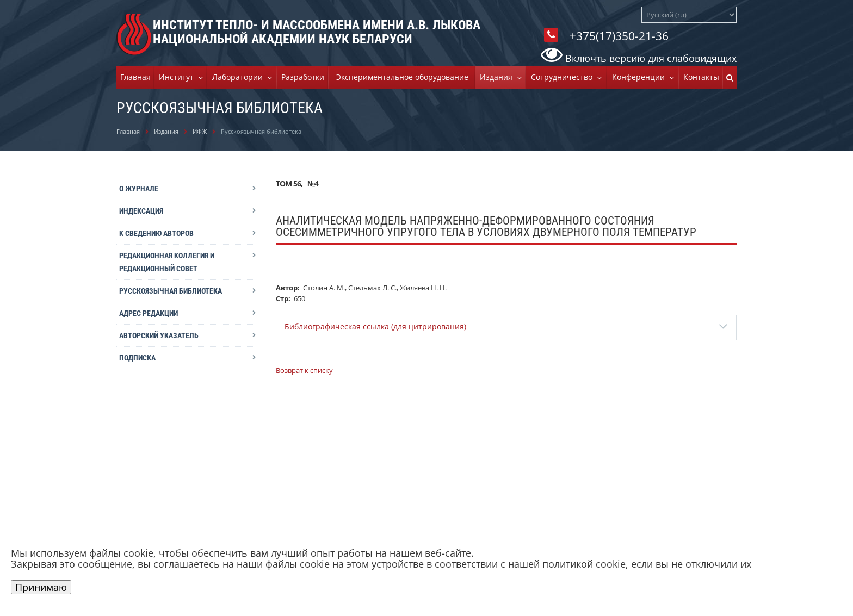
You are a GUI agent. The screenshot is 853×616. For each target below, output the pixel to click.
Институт (178, 77)
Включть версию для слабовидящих (639, 58)
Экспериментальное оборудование (402, 77)
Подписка (137, 358)
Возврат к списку (304, 370)
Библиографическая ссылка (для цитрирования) (375, 326)
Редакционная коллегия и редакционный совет (167, 262)
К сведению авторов (156, 233)
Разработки (303, 77)
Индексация (141, 211)
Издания (498, 77)
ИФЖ (200, 131)
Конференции (641, 77)
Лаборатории (240, 77)
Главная (135, 77)
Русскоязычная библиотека (171, 291)
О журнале (139, 189)
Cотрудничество (564, 77)
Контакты (701, 77)
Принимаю (41, 587)
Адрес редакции (149, 313)
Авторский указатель (159, 335)
